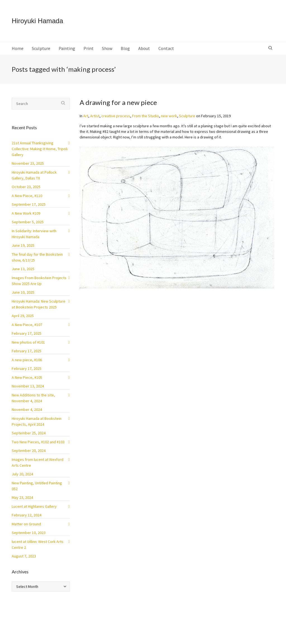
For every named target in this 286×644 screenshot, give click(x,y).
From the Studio (146, 116)
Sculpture (187, 116)
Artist (95, 116)
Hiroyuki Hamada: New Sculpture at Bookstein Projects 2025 (39, 304)
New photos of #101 (28, 342)
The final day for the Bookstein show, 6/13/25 (37, 257)
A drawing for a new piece (118, 102)
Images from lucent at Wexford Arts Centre (38, 462)
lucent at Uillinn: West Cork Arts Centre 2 (38, 544)
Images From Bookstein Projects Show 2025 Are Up (39, 281)
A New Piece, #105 (27, 377)
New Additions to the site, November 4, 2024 (33, 398)
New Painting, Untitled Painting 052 (37, 486)
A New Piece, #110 (27, 196)
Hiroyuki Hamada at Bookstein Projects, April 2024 (37, 421)
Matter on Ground (26, 524)
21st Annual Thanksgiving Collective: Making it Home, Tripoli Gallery (40, 149)
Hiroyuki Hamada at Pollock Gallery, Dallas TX (34, 175)
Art (86, 116)
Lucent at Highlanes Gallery (34, 506)
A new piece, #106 (27, 360)
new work (169, 116)
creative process (116, 116)
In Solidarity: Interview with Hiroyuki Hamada (34, 234)
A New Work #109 (26, 213)
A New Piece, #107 (27, 325)
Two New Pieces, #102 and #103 (38, 442)
